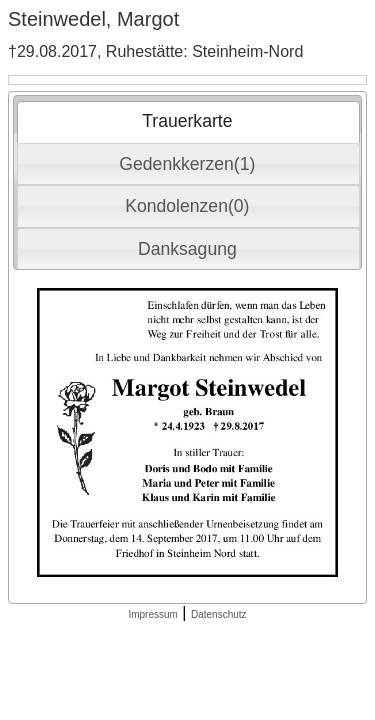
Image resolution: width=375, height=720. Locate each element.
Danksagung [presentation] (187, 249)
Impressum (152, 614)
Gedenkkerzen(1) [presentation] (187, 164)
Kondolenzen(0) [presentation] (187, 206)
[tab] (188, 122)
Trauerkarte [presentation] (187, 121)
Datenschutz (219, 614)
